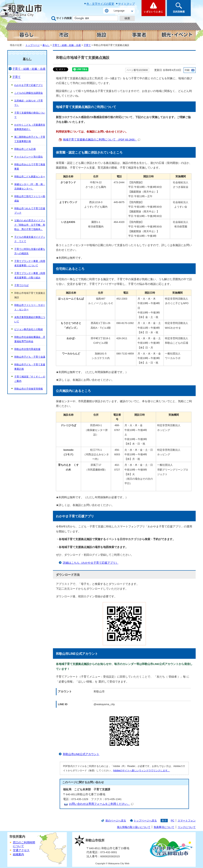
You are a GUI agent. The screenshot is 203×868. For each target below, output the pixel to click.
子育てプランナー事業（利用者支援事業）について (30, 263)
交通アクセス (21, 850)
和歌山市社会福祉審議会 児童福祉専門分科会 (30, 339)
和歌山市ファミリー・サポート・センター (30, 307)
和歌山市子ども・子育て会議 (30, 357)
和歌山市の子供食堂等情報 (29, 389)
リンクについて (187, 827)
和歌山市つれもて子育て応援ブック (30, 211)
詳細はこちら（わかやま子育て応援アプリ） (91, 563)
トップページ (33, 45)
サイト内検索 (64, 18)
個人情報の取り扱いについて (134, 827)
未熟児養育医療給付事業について (30, 319)
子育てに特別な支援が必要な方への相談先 (30, 251)
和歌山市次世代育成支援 (27, 349)
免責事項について (164, 827)
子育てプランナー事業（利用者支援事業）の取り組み (30, 275)
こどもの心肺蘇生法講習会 (29, 93)
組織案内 (18, 854)
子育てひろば (21, 285)
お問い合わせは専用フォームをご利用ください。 (101, 804)
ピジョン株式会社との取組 (29, 329)
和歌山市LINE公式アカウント (81, 754)
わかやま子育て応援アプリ (29, 85)
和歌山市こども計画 (25, 149)
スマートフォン (187, 821)
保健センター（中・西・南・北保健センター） (30, 186)
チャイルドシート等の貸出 (29, 157)
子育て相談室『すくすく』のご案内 (30, 379)
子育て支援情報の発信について (30, 115)
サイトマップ (126, 4)
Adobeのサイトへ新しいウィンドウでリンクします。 (141, 771)
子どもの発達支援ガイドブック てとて (30, 239)
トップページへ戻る (145, 821)
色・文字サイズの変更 (100, 4)
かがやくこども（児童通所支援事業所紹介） (30, 127)
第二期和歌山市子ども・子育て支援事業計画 (30, 139)
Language (119, 11)
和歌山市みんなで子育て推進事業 (30, 167)
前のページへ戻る (116, 821)
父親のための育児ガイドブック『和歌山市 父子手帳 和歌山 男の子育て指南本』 (30, 225)
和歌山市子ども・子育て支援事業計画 (30, 367)
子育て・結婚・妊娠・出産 (67, 45)
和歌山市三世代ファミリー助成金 (30, 199)
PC (172, 821)
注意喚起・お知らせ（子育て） (29, 103)
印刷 (187, 70)
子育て (87, 45)
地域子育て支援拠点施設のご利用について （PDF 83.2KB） (101, 140)
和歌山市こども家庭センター (30, 177)
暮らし (46, 45)
